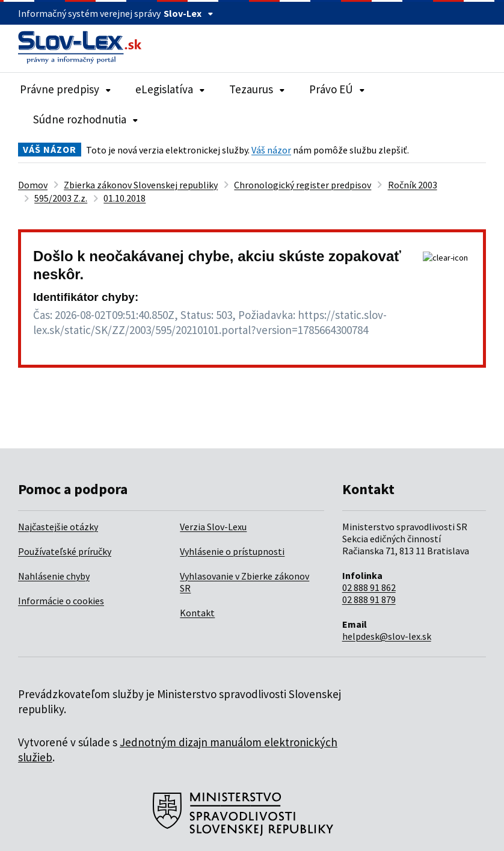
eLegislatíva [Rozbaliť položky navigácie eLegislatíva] (170, 89)
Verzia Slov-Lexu (213, 527)
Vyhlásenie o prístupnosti (232, 551)
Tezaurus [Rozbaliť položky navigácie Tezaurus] (257, 89)
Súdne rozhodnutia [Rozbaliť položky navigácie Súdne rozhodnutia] (86, 119)
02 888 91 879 (369, 599)
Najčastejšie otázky (58, 527)
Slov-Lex (189, 13)
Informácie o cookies (61, 601)
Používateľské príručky (65, 551)
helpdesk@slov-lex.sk (387, 636)
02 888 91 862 (369, 587)
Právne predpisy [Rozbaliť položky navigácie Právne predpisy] (66, 89)
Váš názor (271, 150)
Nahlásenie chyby (54, 576)
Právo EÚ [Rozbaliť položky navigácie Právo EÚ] (337, 89)
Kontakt (197, 613)
